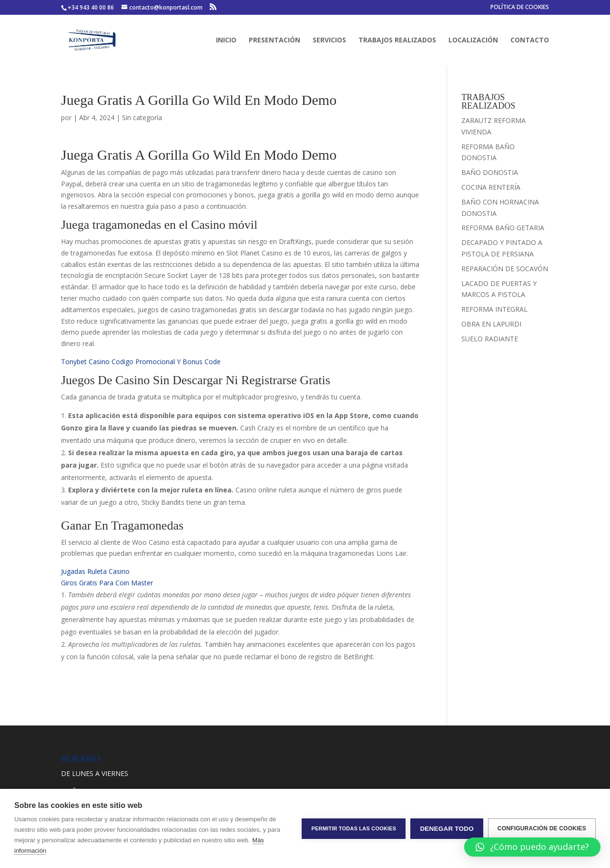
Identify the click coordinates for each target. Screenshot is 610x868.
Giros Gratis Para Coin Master (107, 583)
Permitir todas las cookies (354, 828)
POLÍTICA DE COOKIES (520, 8)
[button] (532, 847)
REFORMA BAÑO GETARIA (503, 228)
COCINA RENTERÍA (491, 187)
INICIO (226, 41)
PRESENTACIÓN (274, 41)
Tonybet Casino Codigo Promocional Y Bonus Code (141, 362)
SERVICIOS (329, 41)
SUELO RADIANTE (490, 339)
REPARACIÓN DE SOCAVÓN (505, 269)
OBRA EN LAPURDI (491, 324)
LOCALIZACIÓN (473, 41)
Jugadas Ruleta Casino (95, 571)
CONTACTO (530, 41)
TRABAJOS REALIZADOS (397, 41)
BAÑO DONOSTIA (490, 172)
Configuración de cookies (542, 828)
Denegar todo (447, 829)
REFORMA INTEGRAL (494, 309)
